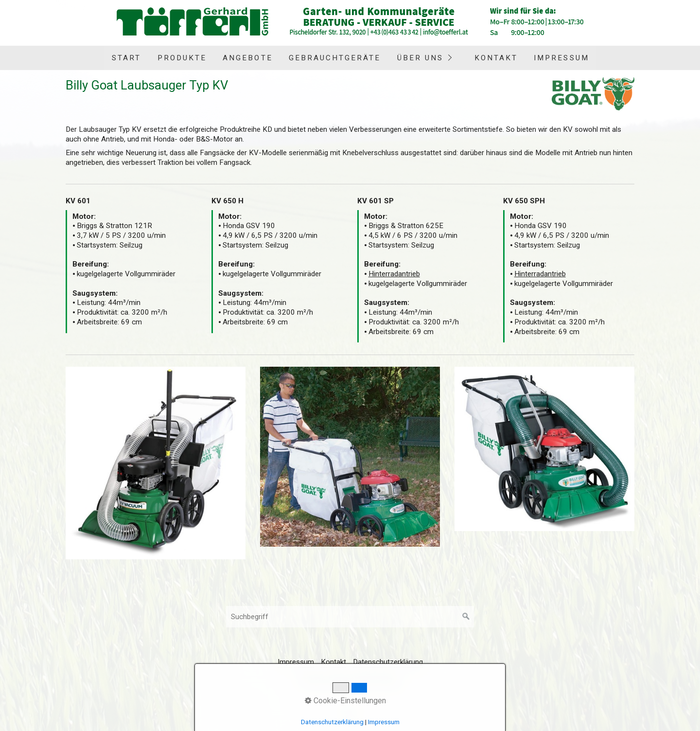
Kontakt (496, 58)
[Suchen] (466, 617)
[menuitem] (126, 58)
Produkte (182, 58)
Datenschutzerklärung (388, 662)
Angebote (247, 58)
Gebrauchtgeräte (335, 58)
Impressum (561, 58)
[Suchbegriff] (350, 617)
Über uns (420, 58)
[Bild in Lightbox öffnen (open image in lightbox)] (156, 463)
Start (126, 58)
